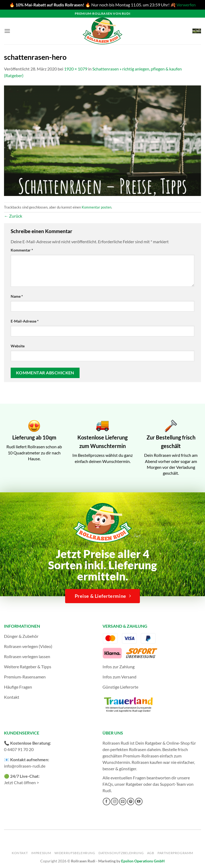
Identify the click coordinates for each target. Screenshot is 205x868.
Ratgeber (134, 784)
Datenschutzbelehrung (121, 853)
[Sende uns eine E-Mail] (123, 802)
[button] (7, 31)
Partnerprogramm (175, 853)
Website (18, 346)
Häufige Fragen (18, 687)
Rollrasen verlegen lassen (27, 656)
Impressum (41, 853)
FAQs (108, 784)
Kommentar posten (96, 207)
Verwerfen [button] (186, 5)
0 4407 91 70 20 (19, 749)
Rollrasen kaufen (147, 762)
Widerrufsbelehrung (75, 853)
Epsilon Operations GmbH (143, 861)
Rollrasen (138, 749)
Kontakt (12, 697)
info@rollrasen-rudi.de (25, 766)
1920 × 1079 (76, 69)
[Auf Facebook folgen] (107, 802)
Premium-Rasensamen (25, 677)
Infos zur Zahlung (119, 667)
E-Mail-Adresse (25, 321)
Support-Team (173, 784)
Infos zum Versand (119, 677)
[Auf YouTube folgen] (139, 802)
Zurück (13, 216)
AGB (151, 853)
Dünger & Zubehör (21, 636)
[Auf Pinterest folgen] (131, 802)
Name (17, 296)
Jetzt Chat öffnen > (21, 782)
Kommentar (22, 250)
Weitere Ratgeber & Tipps (28, 667)
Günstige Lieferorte (120, 687)
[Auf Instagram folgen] (115, 802)
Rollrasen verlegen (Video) (28, 646)
